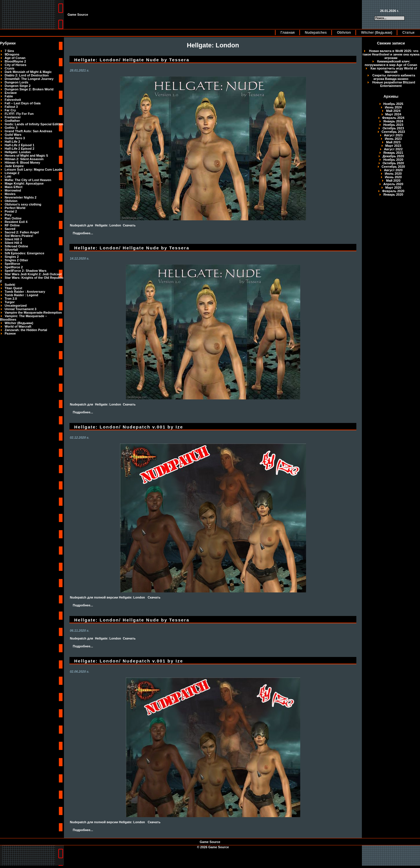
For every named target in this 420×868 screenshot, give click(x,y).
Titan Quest (13, 288)
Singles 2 (12, 257)
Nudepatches (316, 33)
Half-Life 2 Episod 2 (19, 149)
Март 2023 (393, 146)
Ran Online (13, 218)
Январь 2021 (393, 153)
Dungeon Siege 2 (18, 86)
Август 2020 (393, 170)
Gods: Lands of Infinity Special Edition (34, 124)
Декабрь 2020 (393, 156)
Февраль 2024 (393, 118)
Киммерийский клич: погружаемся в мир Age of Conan (391, 63)
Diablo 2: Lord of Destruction (27, 75)
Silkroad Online (16, 246)
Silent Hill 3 (13, 239)
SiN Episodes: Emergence (24, 253)
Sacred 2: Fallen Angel (22, 232)
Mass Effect (14, 187)
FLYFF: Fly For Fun (19, 114)
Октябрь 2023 (393, 128)
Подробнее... (83, 233)
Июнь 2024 (393, 107)
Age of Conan (15, 58)
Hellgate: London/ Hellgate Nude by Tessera (132, 60)
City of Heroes (16, 65)
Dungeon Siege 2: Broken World (29, 89)
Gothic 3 (11, 128)
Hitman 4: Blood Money (22, 162)
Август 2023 (393, 135)
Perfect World (15, 208)
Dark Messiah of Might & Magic (28, 72)
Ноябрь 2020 (393, 160)
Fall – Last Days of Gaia (23, 103)
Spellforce (12, 264)
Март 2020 (393, 187)
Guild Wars (13, 135)
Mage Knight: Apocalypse (24, 183)
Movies (10, 194)
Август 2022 (393, 149)
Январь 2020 (393, 194)
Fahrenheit (13, 100)
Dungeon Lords (16, 82)
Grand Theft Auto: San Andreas (28, 131)
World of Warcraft (18, 326)
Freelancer (13, 117)
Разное (10, 333)
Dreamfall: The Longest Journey (29, 79)
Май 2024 (393, 111)
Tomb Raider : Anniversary (25, 292)
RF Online (12, 225)
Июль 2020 (393, 174)
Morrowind (13, 190)
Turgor (10, 302)
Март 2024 (393, 114)
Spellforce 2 (14, 267)
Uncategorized (16, 306)
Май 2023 (393, 142)
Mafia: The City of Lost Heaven (28, 180)
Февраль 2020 (393, 191)
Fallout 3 (11, 107)
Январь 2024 (393, 121)
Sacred (10, 229)
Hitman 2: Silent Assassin (24, 159)
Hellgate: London (18, 152)
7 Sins (9, 51)
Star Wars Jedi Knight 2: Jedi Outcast (33, 274)
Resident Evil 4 (16, 222)
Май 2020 (393, 181)
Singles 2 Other (16, 260)
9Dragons (12, 54)
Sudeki (10, 285)
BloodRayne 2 (15, 61)
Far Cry (10, 110)
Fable (9, 96)
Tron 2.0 (11, 299)
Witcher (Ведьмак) (377, 33)
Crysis (10, 68)
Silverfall (11, 250)
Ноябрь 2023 (393, 125)
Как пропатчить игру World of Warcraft (394, 70)
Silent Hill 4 (13, 243)
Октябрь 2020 (393, 163)
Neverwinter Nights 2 (20, 197)
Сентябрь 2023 (393, 132)
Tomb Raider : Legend (21, 295)
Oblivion (344, 33)
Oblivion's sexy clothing (23, 204)
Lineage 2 (12, 173)
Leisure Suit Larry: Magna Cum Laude (33, 169)
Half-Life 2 (12, 142)
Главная (288, 33)
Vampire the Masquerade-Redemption (33, 312)
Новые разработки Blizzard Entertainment (394, 84)
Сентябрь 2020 (393, 167)
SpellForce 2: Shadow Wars (26, 271)
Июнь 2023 (393, 139)
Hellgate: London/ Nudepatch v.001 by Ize (129, 427)
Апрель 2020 (393, 184)
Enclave (11, 93)
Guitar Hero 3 (15, 138)
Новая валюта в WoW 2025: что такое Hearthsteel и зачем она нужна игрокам (391, 54)
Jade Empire (14, 166)
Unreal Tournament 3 (20, 309)
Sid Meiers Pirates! (19, 236)
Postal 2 (11, 211)
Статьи (408, 33)
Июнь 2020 (393, 177)
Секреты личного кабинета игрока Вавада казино (394, 77)
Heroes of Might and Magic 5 (26, 156)
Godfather (12, 121)
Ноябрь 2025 (393, 104)
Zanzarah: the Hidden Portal (26, 330)
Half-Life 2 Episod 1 (19, 145)
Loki (8, 176)
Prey (8, 215)
